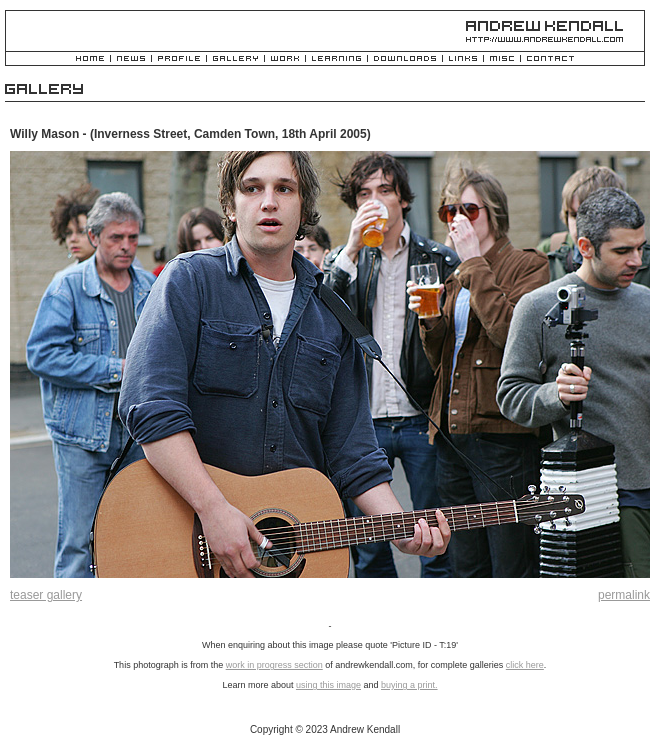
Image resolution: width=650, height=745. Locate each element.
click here (525, 665)
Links (463, 59)
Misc (502, 59)
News (131, 59)
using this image (328, 685)
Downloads (405, 59)
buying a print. (409, 685)
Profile (179, 59)
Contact (550, 59)
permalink (624, 595)
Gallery (235, 59)
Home (90, 59)
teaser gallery (46, 595)
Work (285, 59)
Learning (336, 59)
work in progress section (274, 665)
